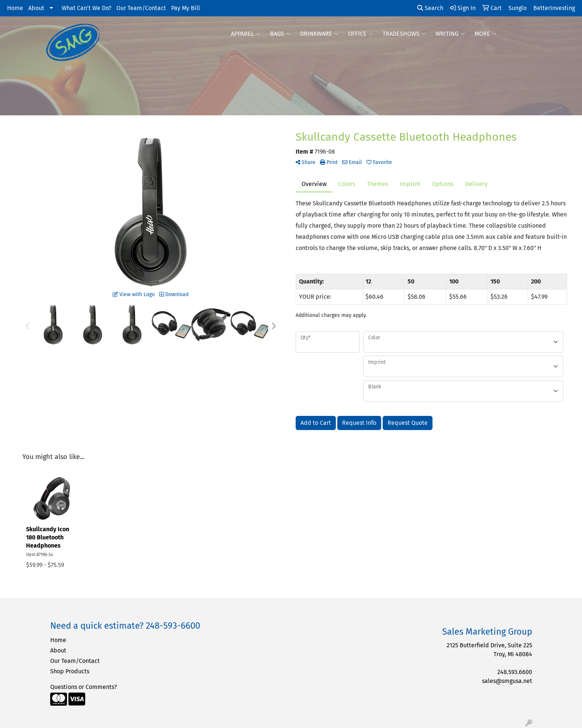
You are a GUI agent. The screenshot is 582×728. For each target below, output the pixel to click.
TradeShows (404, 34)
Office (361, 34)
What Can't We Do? (86, 8)
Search (430, 8)
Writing (450, 34)
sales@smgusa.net (507, 681)
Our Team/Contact (141, 8)
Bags (280, 34)
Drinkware (319, 34)
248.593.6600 (515, 672)
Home (15, 8)
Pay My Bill (186, 8)
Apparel (246, 34)
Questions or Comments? (83, 687)
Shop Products (70, 671)
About (36, 8)
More (485, 34)
